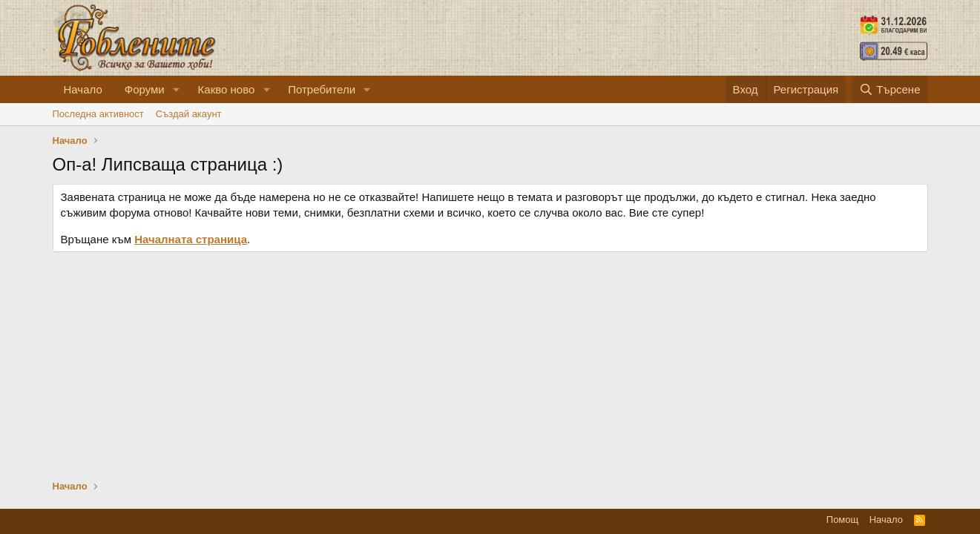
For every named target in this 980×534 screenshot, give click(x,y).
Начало (83, 89)
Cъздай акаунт (189, 114)
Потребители (322, 89)
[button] (177, 89)
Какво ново (227, 89)
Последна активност (98, 114)
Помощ (842, 520)
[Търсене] (890, 89)
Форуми (145, 89)
